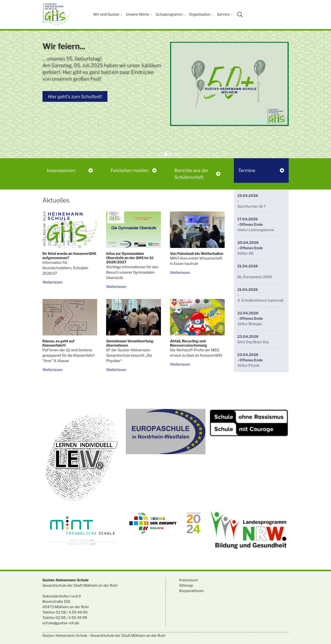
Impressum (189, 580)
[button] (165, 154)
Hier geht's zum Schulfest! (75, 97)
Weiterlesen (53, 282)
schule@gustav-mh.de (61, 623)
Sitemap (186, 585)
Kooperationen (192, 591)
